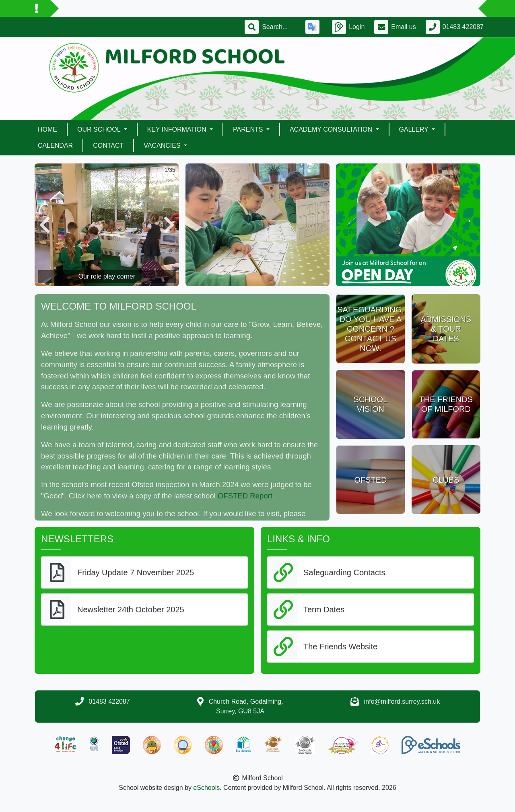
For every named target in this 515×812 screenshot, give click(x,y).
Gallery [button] (415, 129)
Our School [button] (100, 129)
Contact (108, 146)
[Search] (279, 27)
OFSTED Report (245, 496)
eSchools (206, 788)
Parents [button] (249, 129)
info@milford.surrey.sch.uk (402, 701)
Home (47, 129)
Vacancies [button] (163, 146)
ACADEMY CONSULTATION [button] (332, 129)
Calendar (55, 146)
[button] (45, 225)
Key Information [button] (178, 129)
